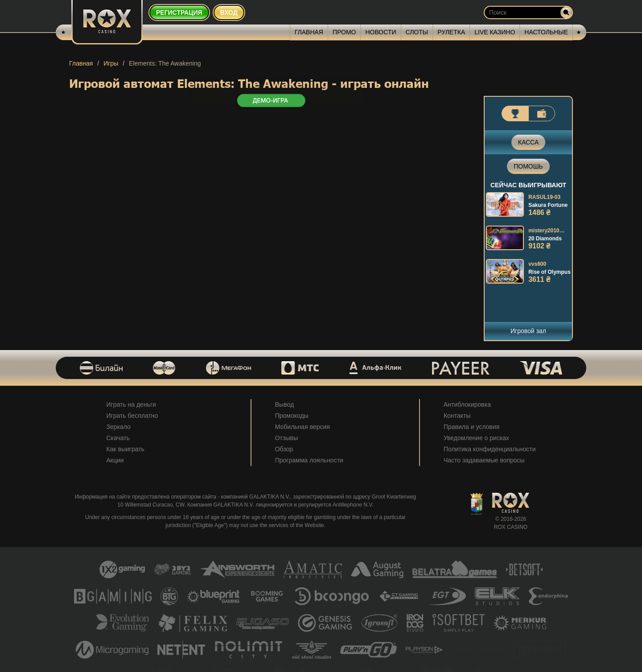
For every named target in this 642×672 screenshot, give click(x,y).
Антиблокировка (467, 404)
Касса (528, 142)
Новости (381, 32)
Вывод (284, 404)
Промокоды (292, 416)
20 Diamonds (545, 239)
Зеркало (119, 427)
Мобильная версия (302, 427)
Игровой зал (528, 331)
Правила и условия (471, 427)
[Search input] (528, 12)
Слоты (417, 32)
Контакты (457, 416)
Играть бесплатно (132, 416)
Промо (344, 32)
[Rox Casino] (107, 22)
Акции (115, 460)
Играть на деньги (131, 404)
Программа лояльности (309, 460)
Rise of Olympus (549, 272)
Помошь (528, 166)
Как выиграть (126, 449)
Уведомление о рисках (476, 438)
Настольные (546, 32)
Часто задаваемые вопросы (484, 460)
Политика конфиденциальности (490, 449)
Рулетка (451, 32)
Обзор (284, 449)
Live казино (495, 32)
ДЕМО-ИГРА (271, 101)
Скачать (118, 438)
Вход (229, 12)
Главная (309, 32)
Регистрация (179, 12)
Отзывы (286, 438)
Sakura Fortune (548, 205)
